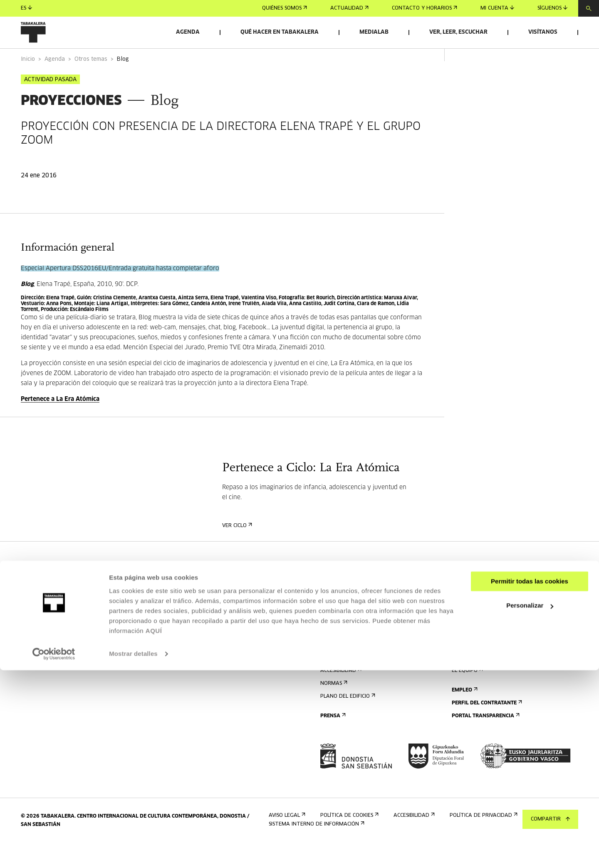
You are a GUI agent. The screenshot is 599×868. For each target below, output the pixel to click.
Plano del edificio (347, 720)
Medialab (374, 32)
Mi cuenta (497, 8)
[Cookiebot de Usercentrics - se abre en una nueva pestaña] (54, 852)
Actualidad (349, 8)
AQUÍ (154, 829)
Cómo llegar (340, 655)
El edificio (467, 655)
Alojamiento (340, 681)
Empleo (464, 713)
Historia (465, 668)
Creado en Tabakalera (486, 681)
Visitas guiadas (343, 668)
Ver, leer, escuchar (458, 32)
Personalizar (530, 803)
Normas (333, 707)
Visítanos (543, 32)
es (26, 8)
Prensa (332, 739)
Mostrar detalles (133, 852)
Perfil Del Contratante (486, 726)
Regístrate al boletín (352, 597)
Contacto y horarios (424, 8)
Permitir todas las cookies (530, 779)
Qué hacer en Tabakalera (280, 32)
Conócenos (469, 642)
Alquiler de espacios (483, 597)
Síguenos (552, 8)
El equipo (467, 694)
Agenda (188, 32)
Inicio (28, 83)
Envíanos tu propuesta (486, 610)
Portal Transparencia (485, 739)
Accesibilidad (340, 694)
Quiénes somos (285, 8)
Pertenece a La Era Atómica (60, 423)
